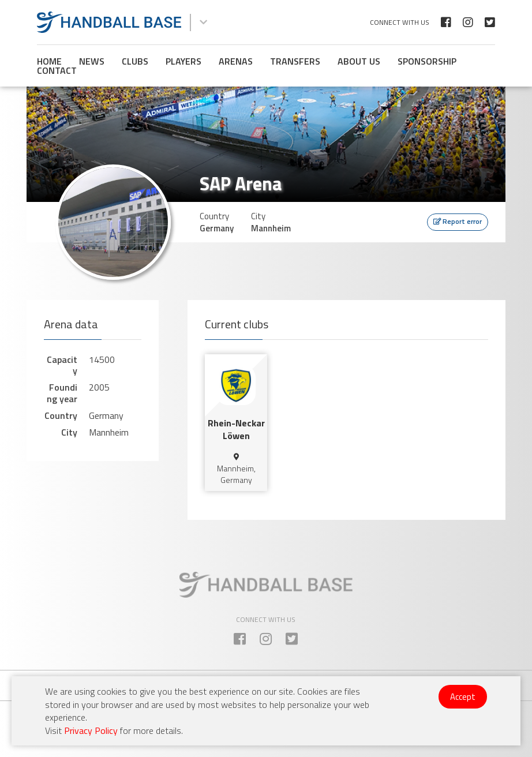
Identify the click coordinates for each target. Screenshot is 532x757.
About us (359, 61)
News (92, 61)
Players (183, 61)
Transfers (295, 61)
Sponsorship (427, 61)
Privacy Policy (91, 730)
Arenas (236, 61)
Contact (57, 70)
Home (49, 61)
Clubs (135, 61)
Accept (463, 697)
